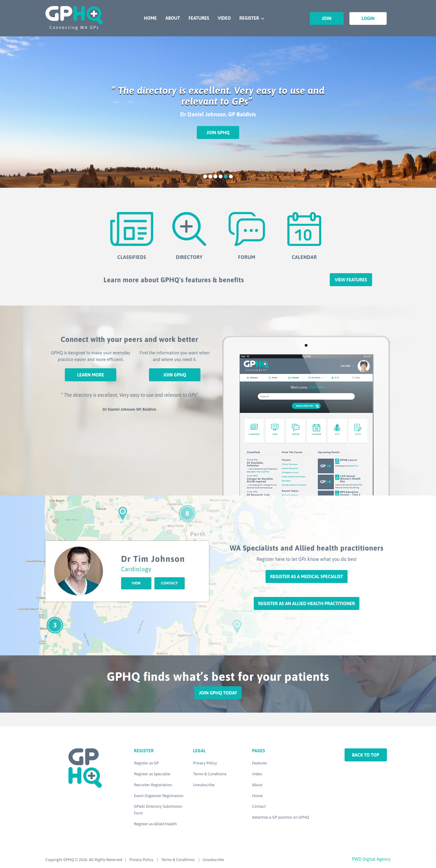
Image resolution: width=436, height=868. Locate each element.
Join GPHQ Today (218, 693)
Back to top (366, 755)
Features (199, 18)
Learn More (91, 375)
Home (150, 18)
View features (351, 280)
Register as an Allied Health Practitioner (307, 603)
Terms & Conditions (210, 774)
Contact (259, 806)
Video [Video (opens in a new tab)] (257, 774)
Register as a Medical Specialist (306, 576)
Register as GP (147, 763)
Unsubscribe (204, 785)
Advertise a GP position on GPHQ (281, 817)
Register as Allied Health (155, 824)
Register (249, 18)
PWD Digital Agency (371, 859)
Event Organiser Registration (159, 796)
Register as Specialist (152, 774)
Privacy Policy (205, 763)
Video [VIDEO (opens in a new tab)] (224, 18)
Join (327, 18)
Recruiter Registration (153, 785)
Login (368, 18)
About (173, 18)
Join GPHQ (218, 133)
